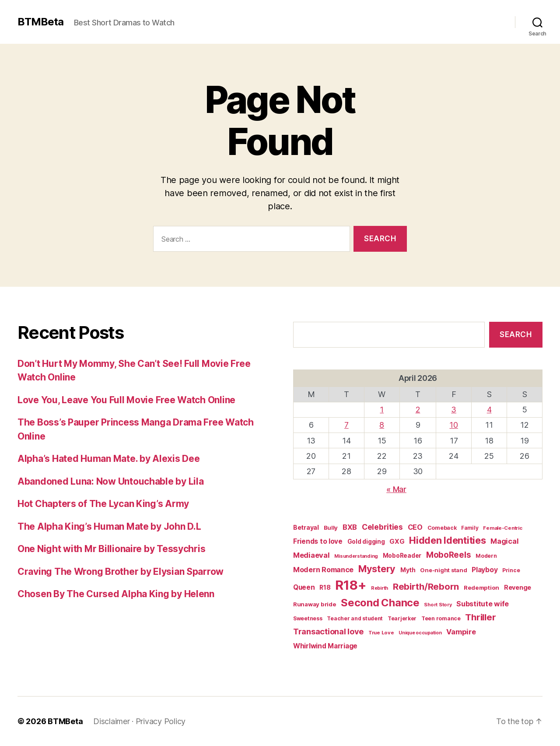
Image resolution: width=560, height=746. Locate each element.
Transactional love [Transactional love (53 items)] (328, 631)
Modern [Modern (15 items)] (486, 556)
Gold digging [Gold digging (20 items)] (366, 542)
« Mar (396, 489)
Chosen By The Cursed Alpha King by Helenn (116, 594)
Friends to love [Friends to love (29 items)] (318, 541)
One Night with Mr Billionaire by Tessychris (111, 549)
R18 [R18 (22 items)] (325, 588)
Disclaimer (111, 721)
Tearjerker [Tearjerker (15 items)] (402, 618)
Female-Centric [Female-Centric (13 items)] (502, 528)
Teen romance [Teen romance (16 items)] (441, 618)
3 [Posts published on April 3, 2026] (454, 410)
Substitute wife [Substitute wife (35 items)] (483, 604)
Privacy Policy (161, 721)
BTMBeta (40, 22)
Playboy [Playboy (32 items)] (485, 570)
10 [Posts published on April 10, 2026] (453, 425)
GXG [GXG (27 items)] (397, 542)
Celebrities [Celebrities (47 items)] (382, 527)
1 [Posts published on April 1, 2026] (382, 410)
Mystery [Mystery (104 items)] (377, 569)
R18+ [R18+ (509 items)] (351, 585)
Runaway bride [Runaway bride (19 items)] (315, 604)
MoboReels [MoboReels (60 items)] (449, 555)
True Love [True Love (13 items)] (381, 633)
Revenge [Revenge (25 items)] (518, 587)
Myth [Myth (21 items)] (408, 570)
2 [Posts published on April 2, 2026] (418, 410)
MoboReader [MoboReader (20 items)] (402, 556)
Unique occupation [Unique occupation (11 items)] (420, 633)
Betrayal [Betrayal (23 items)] (306, 527)
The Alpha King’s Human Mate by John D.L (109, 526)
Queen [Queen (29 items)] (304, 587)
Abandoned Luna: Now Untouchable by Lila (110, 481)
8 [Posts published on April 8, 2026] (382, 425)
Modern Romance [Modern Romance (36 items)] (323, 570)
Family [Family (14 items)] (470, 528)
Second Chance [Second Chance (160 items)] (380, 603)
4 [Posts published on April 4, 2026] (489, 410)
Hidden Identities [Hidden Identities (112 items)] (447, 540)
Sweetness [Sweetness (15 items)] (308, 618)
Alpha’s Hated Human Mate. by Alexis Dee (108, 459)
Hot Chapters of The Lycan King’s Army (103, 504)
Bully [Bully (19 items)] (331, 528)
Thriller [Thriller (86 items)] (480, 617)
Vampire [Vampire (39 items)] (461, 632)
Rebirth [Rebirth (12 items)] (380, 588)
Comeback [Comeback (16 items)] (442, 528)
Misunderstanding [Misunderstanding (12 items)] (356, 556)
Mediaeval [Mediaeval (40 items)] (311, 555)
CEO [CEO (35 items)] (415, 527)
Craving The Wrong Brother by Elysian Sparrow (121, 572)
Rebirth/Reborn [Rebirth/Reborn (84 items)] (426, 586)
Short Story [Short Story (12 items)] (438, 605)
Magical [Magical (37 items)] (504, 541)
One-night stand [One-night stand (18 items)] (443, 570)
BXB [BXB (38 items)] (350, 527)
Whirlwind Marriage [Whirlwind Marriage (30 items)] (325, 646)
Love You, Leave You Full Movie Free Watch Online (126, 400)
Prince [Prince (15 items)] (511, 570)
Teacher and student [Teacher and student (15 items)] (355, 618)
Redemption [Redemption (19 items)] (481, 588)
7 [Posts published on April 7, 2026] (346, 425)
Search (516, 334)
